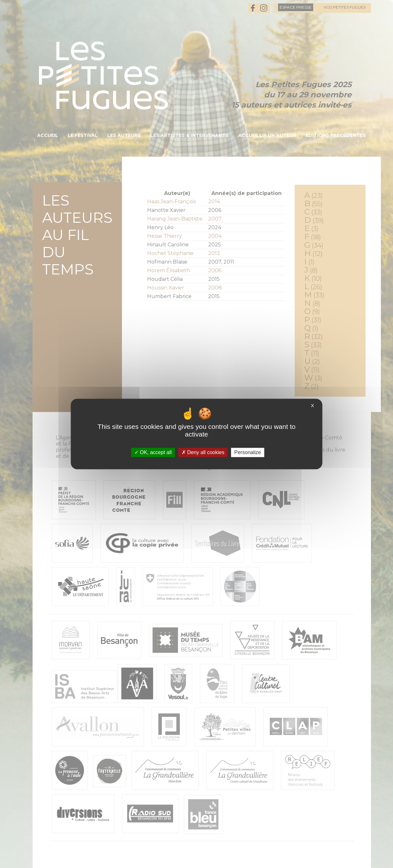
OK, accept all (153, 452)
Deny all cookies (203, 452)
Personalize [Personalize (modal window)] (248, 452)
